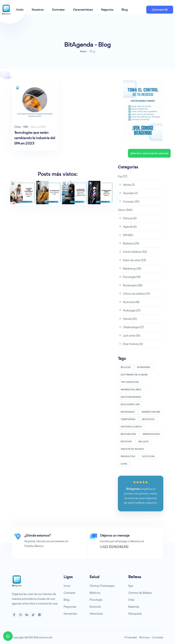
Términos (144, 637)
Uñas (131, 600)
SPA (26, 127)
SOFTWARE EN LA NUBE (134, 375)
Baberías (134, 607)
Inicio (83, 51)
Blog (67, 600)
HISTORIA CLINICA (131, 427)
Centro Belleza (135, 252)
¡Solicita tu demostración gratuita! (149, 153)
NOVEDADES (128, 412)
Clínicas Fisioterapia (102, 586)
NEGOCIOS (148, 419)
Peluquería (135, 614)
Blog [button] (125, 10)
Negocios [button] (107, 10)
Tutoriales (130, 193)
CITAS (124, 464)
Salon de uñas (134, 260)
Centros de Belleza (140, 593)
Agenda (130, 227)
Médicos (95, 593)
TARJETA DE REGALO (132, 449)
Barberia (131, 243)
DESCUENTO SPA (130, 404)
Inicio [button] (20, 10)
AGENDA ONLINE (151, 412)
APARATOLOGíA (151, 434)
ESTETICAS (148, 456)
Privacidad (131, 637)
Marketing (132, 268)
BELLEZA (126, 367)
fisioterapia (133, 285)
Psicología (132, 277)
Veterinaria (96, 614)
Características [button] (83, 10)
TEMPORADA (128, 419)
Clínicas (130, 218)
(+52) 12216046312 (114, 547)
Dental (130, 319)
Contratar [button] (58, 10)
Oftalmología (133, 327)
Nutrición (131, 302)
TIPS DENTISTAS (130, 382)
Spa (131, 586)
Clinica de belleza (136, 294)
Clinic (18, 127)
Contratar (70, 593)
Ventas (129, 185)
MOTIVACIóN (128, 434)
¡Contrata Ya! (160, 10)
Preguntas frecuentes (70, 610)
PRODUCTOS (128, 456)
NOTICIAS (126, 442)
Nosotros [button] (38, 10)
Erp (122, 176)
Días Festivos (133, 344)
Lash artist (132, 336)
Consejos (131, 201)
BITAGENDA (144, 367)
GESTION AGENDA (131, 397)
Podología (132, 310)
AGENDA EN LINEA (131, 390)
